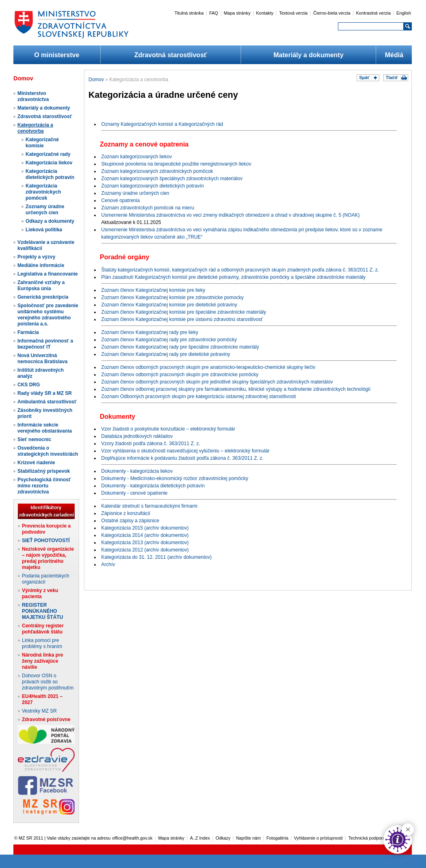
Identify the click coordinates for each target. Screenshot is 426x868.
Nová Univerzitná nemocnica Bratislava (42, 359)
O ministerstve (57, 55)
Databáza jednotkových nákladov (137, 436)
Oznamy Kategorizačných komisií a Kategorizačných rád (162, 124)
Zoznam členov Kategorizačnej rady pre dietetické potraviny (166, 354)
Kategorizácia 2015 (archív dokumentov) (145, 528)
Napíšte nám (248, 838)
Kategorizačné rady (48, 154)
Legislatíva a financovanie (48, 274)
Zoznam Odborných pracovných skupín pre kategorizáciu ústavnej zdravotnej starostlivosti (199, 396)
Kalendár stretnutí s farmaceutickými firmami (150, 506)
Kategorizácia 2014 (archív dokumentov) (145, 535)
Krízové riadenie (36, 463)
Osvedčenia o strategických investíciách (48, 451)
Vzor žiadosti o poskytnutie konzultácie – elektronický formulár (168, 429)
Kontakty (265, 13)
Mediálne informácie (41, 265)
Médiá (394, 55)
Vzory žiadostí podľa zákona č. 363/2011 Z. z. (151, 444)
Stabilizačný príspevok (44, 471)
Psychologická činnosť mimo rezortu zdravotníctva (44, 486)
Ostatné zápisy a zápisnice (130, 521)
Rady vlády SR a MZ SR (45, 393)
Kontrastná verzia (374, 13)
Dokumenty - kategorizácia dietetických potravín (153, 486)
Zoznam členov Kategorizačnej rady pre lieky (150, 332)
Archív (108, 564)
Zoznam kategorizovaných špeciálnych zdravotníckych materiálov (172, 179)
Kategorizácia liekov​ (49, 163)
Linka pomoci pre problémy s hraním (42, 643)
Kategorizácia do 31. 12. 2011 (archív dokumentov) (157, 557)
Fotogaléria (278, 838)
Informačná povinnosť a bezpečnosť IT (45, 344)
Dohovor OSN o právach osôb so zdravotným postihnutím (48, 682)
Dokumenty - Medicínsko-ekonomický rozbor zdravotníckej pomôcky (175, 478)
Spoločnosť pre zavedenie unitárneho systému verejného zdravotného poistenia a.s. (48, 315)
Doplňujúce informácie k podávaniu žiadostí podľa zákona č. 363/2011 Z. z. (183, 458)
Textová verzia (293, 13)
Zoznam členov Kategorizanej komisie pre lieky (153, 290)
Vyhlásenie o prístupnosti (318, 838)
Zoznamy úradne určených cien (135, 193)
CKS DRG (29, 385)
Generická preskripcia (43, 297)
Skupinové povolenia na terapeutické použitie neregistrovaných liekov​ (176, 164)
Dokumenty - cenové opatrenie (134, 493)
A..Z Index (200, 838)
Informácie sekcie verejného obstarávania (45, 428)
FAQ (214, 13)
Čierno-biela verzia (332, 13)
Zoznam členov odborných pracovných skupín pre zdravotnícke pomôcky (180, 375)
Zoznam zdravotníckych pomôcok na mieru (148, 208)
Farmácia (28, 332)
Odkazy (223, 838)
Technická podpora (367, 838)
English (404, 13)
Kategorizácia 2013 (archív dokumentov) (145, 543)
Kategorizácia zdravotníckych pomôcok (43, 192)
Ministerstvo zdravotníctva (33, 96)
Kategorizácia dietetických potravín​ (50, 174)
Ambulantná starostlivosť (47, 402)
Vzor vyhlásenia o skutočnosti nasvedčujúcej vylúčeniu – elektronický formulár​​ (186, 451)
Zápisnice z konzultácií (126, 513)
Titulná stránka (189, 13)
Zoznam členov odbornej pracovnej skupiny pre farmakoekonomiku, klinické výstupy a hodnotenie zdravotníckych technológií (236, 389)
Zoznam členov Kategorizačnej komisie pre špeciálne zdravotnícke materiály (184, 312)
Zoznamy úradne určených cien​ (45, 210)
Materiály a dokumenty (309, 55)
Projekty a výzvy (36, 257)
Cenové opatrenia (121, 200)
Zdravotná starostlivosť (171, 55)
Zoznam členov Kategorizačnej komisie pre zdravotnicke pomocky (173, 297)
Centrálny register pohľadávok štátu (43, 629)
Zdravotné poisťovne (46, 719)
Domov (96, 80)
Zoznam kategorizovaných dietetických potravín (153, 186)
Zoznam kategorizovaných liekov (137, 157)
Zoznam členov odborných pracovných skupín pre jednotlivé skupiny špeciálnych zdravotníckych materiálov (217, 382)
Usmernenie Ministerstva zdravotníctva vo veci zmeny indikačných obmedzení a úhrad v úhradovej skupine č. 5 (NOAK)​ (231, 215)
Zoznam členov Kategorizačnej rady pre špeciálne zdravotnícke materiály (180, 347)
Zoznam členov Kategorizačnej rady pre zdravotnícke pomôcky (169, 340)
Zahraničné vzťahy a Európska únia (41, 285)
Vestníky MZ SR (39, 711)
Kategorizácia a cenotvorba (35, 128)
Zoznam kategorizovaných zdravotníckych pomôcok (157, 171)
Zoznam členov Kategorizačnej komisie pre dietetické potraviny (169, 305)
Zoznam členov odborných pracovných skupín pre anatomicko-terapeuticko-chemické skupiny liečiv (209, 367)
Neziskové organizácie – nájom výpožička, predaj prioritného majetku (48, 558)
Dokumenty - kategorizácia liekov (137, 471)
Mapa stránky (237, 13)
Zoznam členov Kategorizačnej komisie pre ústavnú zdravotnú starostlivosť (182, 319)
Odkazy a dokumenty (50, 221)
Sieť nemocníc (34, 439)
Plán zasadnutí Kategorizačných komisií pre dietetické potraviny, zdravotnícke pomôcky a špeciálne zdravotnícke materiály (233, 277)
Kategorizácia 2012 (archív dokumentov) (145, 550)
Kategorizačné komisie (42, 143)
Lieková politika (44, 230)
